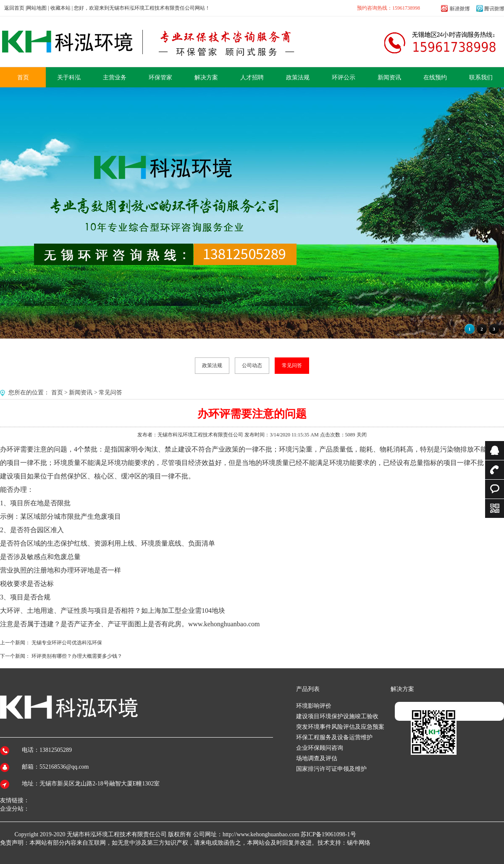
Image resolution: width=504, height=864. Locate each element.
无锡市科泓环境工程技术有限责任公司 (117, 834)
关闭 (362, 435)
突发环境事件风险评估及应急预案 (340, 727)
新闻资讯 (81, 393)
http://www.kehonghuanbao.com (261, 834)
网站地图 (37, 8)
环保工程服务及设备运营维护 (334, 737)
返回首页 (14, 8)
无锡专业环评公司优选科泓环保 (67, 643)
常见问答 (292, 365)
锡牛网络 (359, 843)
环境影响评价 (314, 706)
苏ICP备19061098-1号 (328, 834)
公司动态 (252, 365)
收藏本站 (60, 8)
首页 (57, 393)
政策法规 (212, 365)
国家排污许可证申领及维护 (331, 769)
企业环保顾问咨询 (320, 748)
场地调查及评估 (317, 758)
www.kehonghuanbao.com (224, 624)
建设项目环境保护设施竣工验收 (337, 716)
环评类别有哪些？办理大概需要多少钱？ (77, 656)
